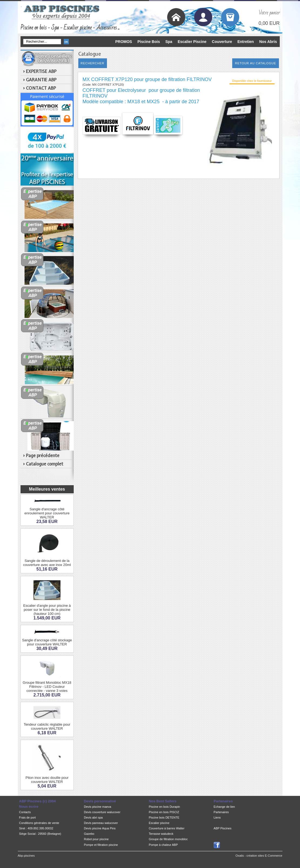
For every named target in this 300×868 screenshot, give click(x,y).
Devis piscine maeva (98, 807)
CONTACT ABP (41, 88)
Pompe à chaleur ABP (163, 845)
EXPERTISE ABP (41, 71)
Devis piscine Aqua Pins (100, 828)
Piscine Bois (149, 42)
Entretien (246, 42)
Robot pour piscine (96, 839)
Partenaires (221, 812)
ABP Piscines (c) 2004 (38, 801)
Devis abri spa (93, 817)
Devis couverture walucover (102, 812)
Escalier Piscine (192, 42)
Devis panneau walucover (101, 823)
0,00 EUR (269, 23)
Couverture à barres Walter (167, 828)
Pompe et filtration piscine (101, 845)
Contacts (25, 812)
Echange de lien (224, 807)
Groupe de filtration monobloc (168, 839)
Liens (217, 817)
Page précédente (43, 455)
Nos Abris (268, 42)
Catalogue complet (45, 464)
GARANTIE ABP (41, 80)
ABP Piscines (223, 828)
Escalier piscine (159, 823)
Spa (169, 42)
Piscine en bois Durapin (164, 807)
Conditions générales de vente (39, 823)
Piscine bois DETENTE (164, 817)
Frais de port (28, 817)
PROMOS (124, 42)
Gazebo (89, 834)
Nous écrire (29, 807)
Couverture (222, 42)
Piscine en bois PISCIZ (164, 812)
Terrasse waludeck (161, 834)
